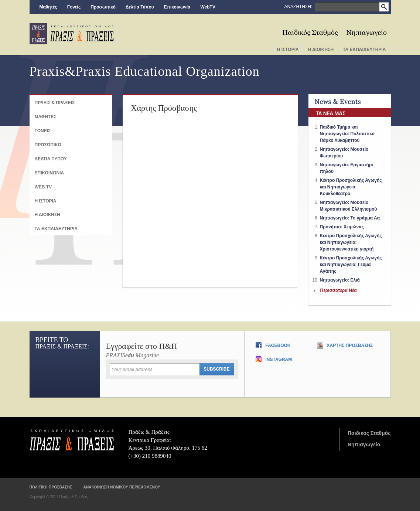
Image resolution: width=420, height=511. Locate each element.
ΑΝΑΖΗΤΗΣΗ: (298, 7)
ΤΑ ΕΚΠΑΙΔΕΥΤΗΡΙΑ (56, 229)
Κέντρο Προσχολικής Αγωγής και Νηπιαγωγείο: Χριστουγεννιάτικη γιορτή (351, 242)
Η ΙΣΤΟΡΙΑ (46, 201)
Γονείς (74, 7)
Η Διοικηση (321, 50)
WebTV (208, 7)
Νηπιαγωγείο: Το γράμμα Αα (350, 218)
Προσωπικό (103, 7)
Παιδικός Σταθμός (369, 433)
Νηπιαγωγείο (364, 444)
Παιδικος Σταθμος (310, 30)
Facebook (278, 345)
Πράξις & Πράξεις (72, 440)
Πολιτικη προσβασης (51, 487)
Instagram (279, 360)
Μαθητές (48, 7)
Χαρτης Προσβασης (350, 345)
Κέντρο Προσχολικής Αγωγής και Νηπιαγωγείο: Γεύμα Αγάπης (351, 265)
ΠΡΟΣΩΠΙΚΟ (48, 145)
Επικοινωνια (49, 173)
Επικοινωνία (177, 7)
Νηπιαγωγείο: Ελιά (340, 280)
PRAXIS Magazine (172, 350)
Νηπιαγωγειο (366, 30)
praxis (72, 34)
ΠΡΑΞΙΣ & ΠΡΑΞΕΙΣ (55, 103)
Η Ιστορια (288, 50)
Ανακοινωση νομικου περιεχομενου (122, 487)
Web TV (43, 187)
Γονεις (43, 131)
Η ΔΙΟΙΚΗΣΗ (47, 215)
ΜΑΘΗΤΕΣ (46, 117)
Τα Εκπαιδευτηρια (364, 50)
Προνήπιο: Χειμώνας (342, 227)
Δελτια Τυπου (51, 159)
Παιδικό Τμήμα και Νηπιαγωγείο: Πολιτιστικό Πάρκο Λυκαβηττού (347, 134)
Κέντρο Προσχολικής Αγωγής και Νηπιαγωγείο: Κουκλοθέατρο (351, 187)
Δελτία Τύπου (140, 7)
